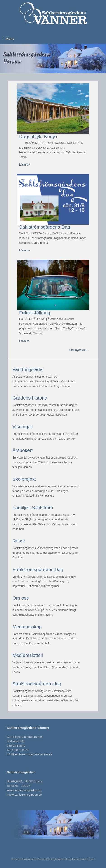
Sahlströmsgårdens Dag (45, 227)
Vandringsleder (28, 369)
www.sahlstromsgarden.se (24, 790)
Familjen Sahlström (33, 507)
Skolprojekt (24, 479)
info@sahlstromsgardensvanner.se (29, 754)
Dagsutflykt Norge (38, 136)
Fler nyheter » (78, 350)
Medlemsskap (27, 627)
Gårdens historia (30, 398)
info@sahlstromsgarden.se (24, 795)
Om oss (21, 598)
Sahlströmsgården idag (37, 684)
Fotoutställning (35, 313)
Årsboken (22, 450)
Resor (19, 541)
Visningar (22, 427)
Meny (8, 39)
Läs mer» (25, 165)
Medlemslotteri (28, 655)
